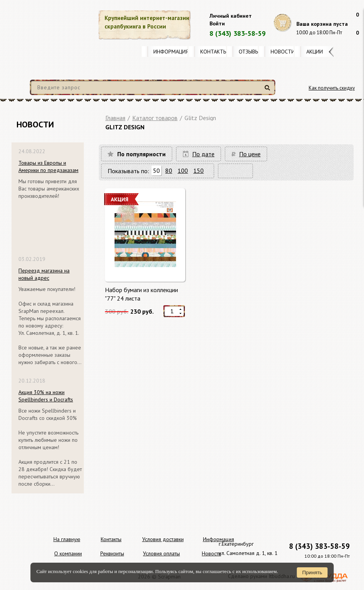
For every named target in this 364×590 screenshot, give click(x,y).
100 (183, 170)
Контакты (214, 52)
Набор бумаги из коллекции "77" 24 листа (141, 294)
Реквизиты (112, 553)
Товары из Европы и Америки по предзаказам (48, 166)
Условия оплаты (161, 553)
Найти (268, 91)
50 (156, 170)
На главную (67, 539)
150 (199, 170)
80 (169, 170)
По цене (250, 154)
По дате (203, 154)
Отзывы (249, 52)
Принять (312, 572)
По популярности (141, 154)
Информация (171, 52)
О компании (68, 553)
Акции (315, 52)
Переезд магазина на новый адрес (44, 274)
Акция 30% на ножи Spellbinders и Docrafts (46, 396)
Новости (283, 52)
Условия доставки (163, 539)
